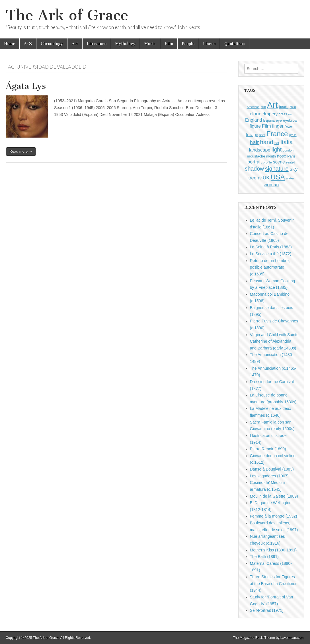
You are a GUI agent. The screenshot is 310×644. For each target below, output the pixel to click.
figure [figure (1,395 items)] (255, 126)
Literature (97, 44)
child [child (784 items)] (293, 107)
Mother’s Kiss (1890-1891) (273, 550)
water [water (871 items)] (290, 178)
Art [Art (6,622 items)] (272, 105)
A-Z (28, 44)
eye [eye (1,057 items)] (279, 120)
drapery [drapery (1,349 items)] (270, 114)
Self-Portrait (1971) (267, 610)
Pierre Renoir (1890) (268, 449)
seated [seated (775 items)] (291, 162)
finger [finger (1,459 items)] (278, 126)
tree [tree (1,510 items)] (252, 178)
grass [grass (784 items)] (293, 135)
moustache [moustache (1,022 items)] (256, 156)
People (188, 44)
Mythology (125, 44)
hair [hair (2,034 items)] (254, 142)
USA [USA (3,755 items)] (278, 177)
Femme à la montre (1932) (274, 516)
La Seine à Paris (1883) (271, 247)
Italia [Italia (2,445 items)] (287, 142)
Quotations (235, 44)
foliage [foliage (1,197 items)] (252, 135)
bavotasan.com (292, 638)
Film (169, 44)
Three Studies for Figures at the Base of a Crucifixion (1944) (274, 583)
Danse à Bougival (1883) (272, 469)
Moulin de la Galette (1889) (274, 496)
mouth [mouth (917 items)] (271, 156)
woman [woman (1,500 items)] (271, 185)
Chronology (52, 44)
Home (10, 44)
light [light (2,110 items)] (277, 150)
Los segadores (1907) (269, 476)
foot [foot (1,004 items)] (262, 135)
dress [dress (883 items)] (283, 114)
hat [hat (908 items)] (277, 143)
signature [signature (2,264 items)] (277, 169)
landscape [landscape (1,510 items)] (260, 150)
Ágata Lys (26, 86)
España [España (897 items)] (269, 120)
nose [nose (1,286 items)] (282, 156)
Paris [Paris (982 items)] (291, 156)
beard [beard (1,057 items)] (284, 107)
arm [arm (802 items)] (263, 107)
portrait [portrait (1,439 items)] (254, 162)
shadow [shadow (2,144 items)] (254, 169)
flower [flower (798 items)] (289, 126)
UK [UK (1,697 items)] (266, 178)
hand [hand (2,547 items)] (267, 142)
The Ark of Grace (67, 15)
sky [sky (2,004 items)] (294, 169)
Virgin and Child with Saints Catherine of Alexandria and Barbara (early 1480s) (274, 341)
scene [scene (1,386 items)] (279, 162)
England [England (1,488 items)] (254, 120)
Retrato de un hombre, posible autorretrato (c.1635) (270, 267)
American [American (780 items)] (253, 107)
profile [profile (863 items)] (267, 162)
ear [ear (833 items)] (290, 114)
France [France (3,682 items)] (277, 134)
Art (75, 44)
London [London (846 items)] (288, 150)
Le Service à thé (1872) (271, 254)
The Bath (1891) (264, 557)
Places (209, 44)
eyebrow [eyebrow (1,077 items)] (290, 120)
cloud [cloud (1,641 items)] (256, 114)
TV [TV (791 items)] (260, 178)
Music (150, 44)
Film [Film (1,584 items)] (266, 126)
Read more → (21, 151)
